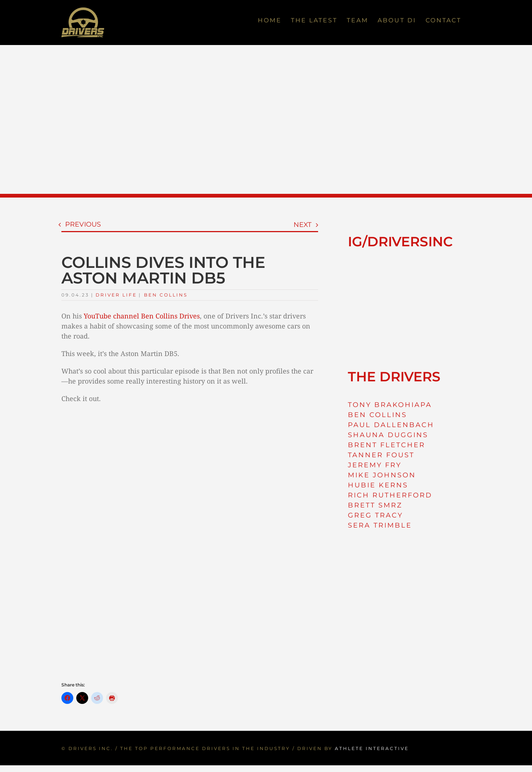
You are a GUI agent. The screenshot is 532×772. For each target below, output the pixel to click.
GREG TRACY (375, 515)
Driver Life (116, 295)
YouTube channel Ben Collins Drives (142, 316)
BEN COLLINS (377, 415)
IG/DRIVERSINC (400, 241)
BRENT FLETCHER (387, 445)
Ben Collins (166, 295)
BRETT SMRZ (375, 505)
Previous (83, 224)
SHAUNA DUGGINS (388, 435)
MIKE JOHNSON (382, 475)
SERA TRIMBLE (380, 525)
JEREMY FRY (375, 465)
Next (302, 225)
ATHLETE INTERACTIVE (372, 748)
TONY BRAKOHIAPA (390, 405)
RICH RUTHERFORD (390, 495)
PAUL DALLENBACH (391, 425)
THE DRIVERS (394, 377)
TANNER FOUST (381, 455)
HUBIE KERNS (378, 485)
